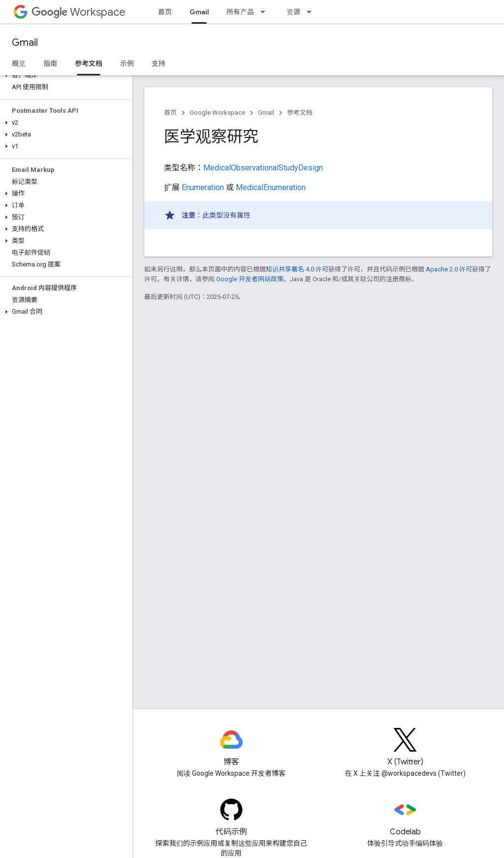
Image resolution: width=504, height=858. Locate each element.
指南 (50, 64)
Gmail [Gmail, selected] (199, 12)
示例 (127, 64)
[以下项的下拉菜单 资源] (312, 12)
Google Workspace (217, 113)
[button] (64, 75)
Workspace (79, 12)
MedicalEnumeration (271, 187)
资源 (293, 12)
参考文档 (300, 113)
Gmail (25, 43)
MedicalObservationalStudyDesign (263, 168)
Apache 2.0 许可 (449, 269)
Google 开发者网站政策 (250, 279)
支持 (158, 64)
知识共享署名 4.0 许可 (297, 269)
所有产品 (240, 12)
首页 (165, 12)
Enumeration (203, 187)
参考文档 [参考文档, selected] (89, 64)
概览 (19, 64)
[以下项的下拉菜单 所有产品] (266, 12)
